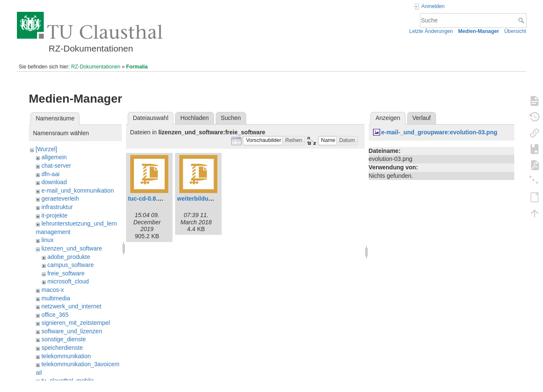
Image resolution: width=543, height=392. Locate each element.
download (54, 182)
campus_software (71, 265)
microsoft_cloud (68, 281)
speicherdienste (62, 348)
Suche (522, 20)
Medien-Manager (479, 31)
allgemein (54, 157)
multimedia (56, 298)
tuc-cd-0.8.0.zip (149, 199)
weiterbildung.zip (201, 199)
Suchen (231, 118)
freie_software (66, 273)
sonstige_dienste (64, 339)
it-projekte (54, 215)
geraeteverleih (60, 199)
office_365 (55, 315)
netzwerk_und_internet (71, 306)
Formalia (137, 67)
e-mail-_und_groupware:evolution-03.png (439, 132)
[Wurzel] (46, 149)
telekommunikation (66, 356)
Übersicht (515, 31)
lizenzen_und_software (72, 248)
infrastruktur (57, 207)
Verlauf (422, 118)
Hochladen (195, 118)
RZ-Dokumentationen (96, 67)
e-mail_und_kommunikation (78, 191)
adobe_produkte (69, 257)
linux (48, 240)
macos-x (53, 290)
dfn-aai (51, 174)
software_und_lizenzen (72, 331)
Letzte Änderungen (431, 31)
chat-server (56, 166)
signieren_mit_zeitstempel (76, 323)
